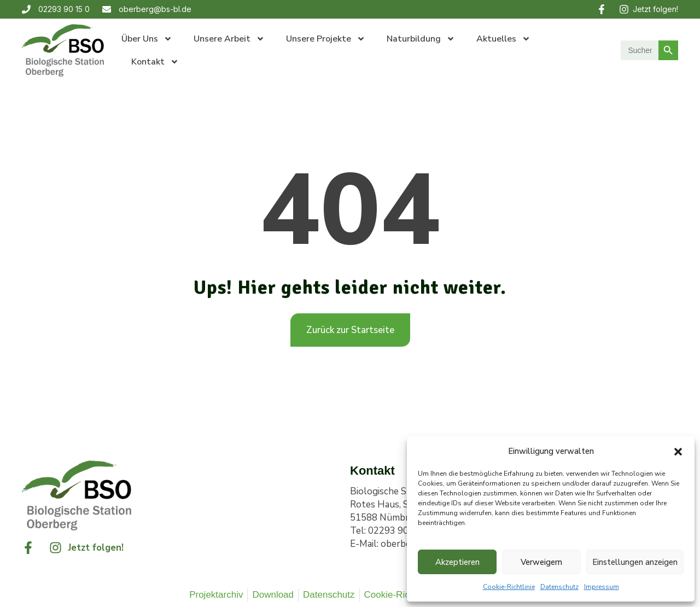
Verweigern (541, 562)
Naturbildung (421, 39)
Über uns (147, 39)
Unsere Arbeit (229, 39)
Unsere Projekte (326, 39)
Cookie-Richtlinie (509, 587)
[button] (678, 451)
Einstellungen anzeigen (635, 562)
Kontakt (155, 62)
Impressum (602, 587)
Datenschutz (559, 587)
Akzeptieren (457, 562)
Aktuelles (503, 39)
